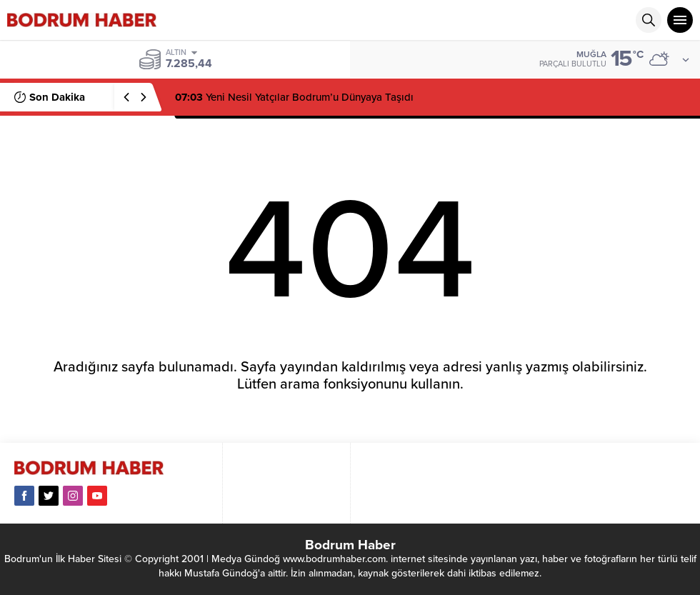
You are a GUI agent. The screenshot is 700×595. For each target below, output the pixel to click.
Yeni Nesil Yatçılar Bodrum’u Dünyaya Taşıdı (294, 97)
